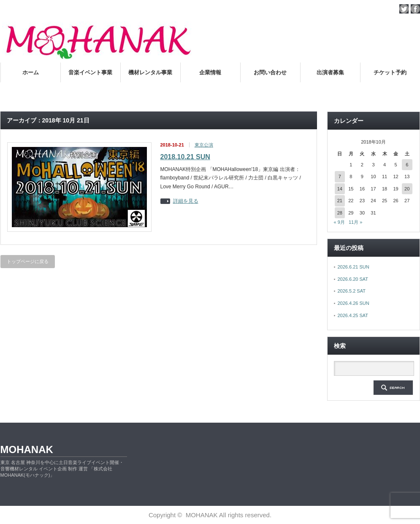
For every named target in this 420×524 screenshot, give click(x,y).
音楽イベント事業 (90, 72)
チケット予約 (390, 72)
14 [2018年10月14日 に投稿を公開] (340, 189)
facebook (415, 9)
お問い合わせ (270, 72)
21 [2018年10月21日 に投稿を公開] (340, 201)
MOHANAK (27, 449)
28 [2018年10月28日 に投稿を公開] (340, 213)
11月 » (355, 222)
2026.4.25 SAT (353, 315)
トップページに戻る (28, 261)
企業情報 (210, 72)
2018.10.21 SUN (185, 157)
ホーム (31, 72)
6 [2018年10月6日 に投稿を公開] (407, 165)
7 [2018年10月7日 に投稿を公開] (340, 176)
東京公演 (204, 145)
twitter (404, 9)
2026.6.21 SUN (354, 267)
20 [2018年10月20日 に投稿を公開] (407, 189)
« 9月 (339, 222)
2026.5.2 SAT (352, 291)
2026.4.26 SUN (354, 303)
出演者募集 (330, 72)
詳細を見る (186, 201)
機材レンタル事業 (150, 72)
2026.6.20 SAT (353, 279)
